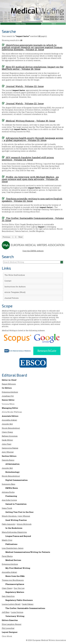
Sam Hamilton (8, 596)
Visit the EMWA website (33, 250)
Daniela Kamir (8, 460)
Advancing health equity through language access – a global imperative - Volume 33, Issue (33, 139)
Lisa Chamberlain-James (13, 548)
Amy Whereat (8, 452)
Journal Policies (12, 298)
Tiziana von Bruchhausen (13, 580)
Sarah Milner (7, 440)
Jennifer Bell (7, 424)
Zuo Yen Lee (19, 588)
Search (54, 24)
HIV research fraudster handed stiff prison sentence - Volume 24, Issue (28, 159)
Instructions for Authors (15, 287)
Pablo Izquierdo (9, 524)
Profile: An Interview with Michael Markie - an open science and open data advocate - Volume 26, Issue (30, 179)
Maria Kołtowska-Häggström (14, 532)
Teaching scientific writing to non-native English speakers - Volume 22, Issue (32, 200)
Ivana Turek (7, 508)
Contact (8, 281)
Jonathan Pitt (8, 396)
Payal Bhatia (7, 556)
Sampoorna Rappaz (10, 448)
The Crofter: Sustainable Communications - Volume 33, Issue (33, 219)
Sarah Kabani (28, 604)
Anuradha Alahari (9, 420)
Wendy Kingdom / (10, 516)
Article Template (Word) (15, 292)
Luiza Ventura (17, 612)
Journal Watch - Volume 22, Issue (23, 86)
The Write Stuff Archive (15, 275)
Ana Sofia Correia (9, 500)
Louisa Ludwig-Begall (11, 604)
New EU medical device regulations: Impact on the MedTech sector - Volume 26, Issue (33, 68)
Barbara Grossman (10, 436)
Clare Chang (7, 588)
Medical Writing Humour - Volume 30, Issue (28, 121)
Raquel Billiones (9, 384)
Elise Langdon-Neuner (12, 624)
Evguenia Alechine (10, 392)
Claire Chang (7, 432)
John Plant (7, 444)
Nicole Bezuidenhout (11, 428)
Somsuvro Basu (9, 484)
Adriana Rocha (8, 492)
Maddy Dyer (7, 540)
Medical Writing (21, 24)
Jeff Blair (6, 612)
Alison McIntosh (24, 524)
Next (21, 237)
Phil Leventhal (8, 628)
